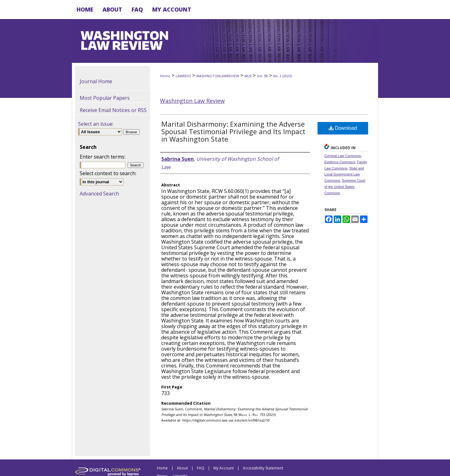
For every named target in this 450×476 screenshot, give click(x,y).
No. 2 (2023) (282, 76)
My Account (224, 468)
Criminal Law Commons (343, 156)
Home (165, 76)
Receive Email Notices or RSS (113, 110)
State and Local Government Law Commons (344, 175)
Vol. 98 (262, 76)
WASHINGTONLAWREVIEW (218, 76)
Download (343, 128)
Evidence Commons (340, 162)
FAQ (201, 468)
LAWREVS (183, 76)
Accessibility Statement (263, 468)
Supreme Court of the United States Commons (345, 187)
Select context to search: (108, 173)
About (182, 468)
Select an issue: (96, 124)
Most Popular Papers (105, 98)
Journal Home (96, 81)
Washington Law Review (192, 101)
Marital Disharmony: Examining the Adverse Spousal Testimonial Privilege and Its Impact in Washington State (233, 131)
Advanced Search (99, 194)
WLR (248, 76)
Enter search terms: (102, 157)
